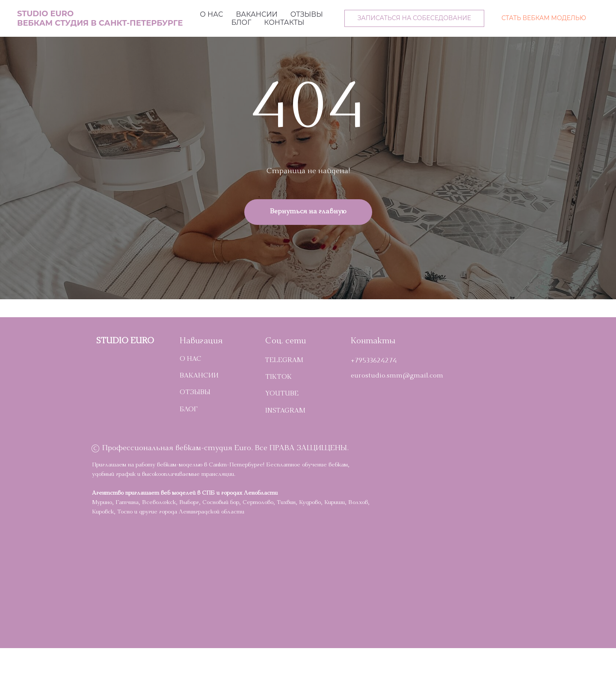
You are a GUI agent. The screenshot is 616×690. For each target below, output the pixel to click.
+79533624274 (374, 361)
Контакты (284, 22)
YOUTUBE (282, 394)
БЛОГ (189, 410)
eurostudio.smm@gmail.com (397, 376)
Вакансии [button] (256, 14)
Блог (241, 22)
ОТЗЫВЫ (195, 393)
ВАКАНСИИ (199, 376)
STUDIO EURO (125, 342)
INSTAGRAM (285, 411)
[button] (414, 18)
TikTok (278, 377)
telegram (284, 361)
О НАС (191, 360)
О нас (211, 14)
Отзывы (307, 14)
